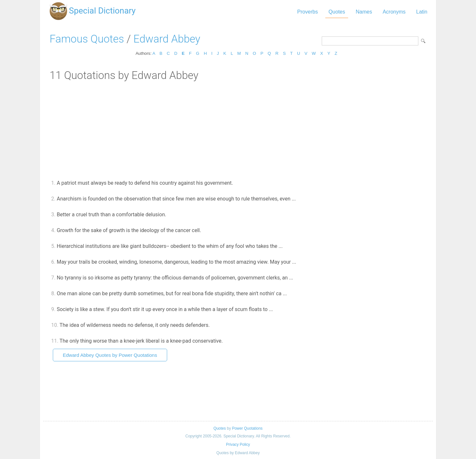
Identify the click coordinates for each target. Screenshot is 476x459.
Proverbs (308, 12)
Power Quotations (247, 428)
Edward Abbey (167, 39)
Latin (422, 12)
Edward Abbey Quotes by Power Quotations (110, 355)
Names (364, 12)
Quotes (337, 12)
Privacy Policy (238, 444)
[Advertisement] (238, 130)
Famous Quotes (87, 39)
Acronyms (394, 12)
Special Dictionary (102, 11)
